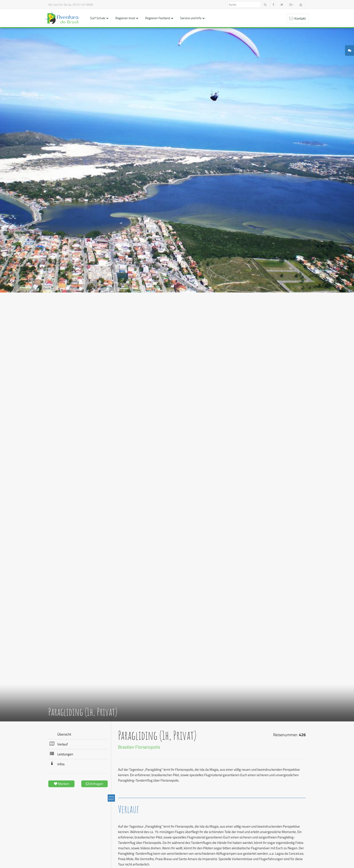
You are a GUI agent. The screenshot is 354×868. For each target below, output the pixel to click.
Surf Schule (98, 18)
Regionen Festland (158, 18)
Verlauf (63, 744)
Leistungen (65, 754)
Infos (61, 764)
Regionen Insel (125, 18)
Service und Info (191, 18)
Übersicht (64, 734)
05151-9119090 (83, 5)
